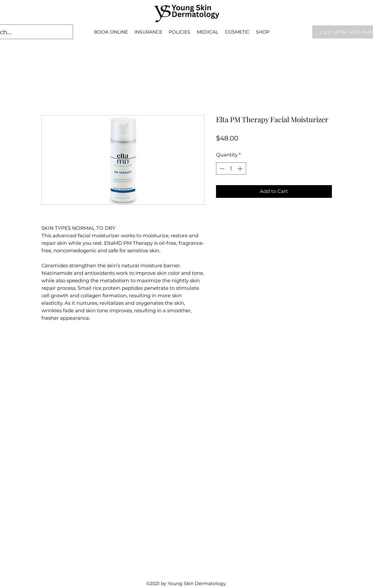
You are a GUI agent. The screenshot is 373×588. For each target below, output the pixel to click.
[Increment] (241, 169)
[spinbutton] (231, 169)
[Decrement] (221, 169)
